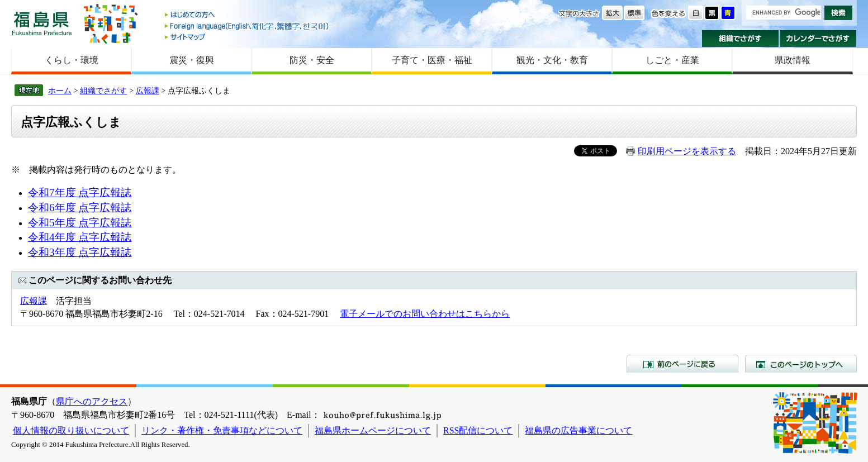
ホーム (60, 91)
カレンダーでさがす (819, 39)
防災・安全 (312, 60)
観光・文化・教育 (552, 60)
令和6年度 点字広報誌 (80, 208)
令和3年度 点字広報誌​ (80, 252)
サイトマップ (248, 37)
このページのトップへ (801, 364)
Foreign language (248, 26)
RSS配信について (478, 430)
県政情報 (793, 60)
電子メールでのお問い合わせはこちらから (425, 314)
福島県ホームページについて (373, 430)
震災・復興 (192, 60)
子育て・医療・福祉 (432, 60)
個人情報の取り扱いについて (71, 430)
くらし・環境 (72, 60)
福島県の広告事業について (578, 430)
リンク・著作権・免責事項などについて (222, 430)
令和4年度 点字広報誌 (80, 237)
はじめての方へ (248, 15)
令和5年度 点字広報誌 (80, 223)
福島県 (42, 23)
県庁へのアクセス (92, 401)
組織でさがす (740, 39)
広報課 (148, 91)
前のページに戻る (682, 364)
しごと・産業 (672, 60)
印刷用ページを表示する (687, 151)
